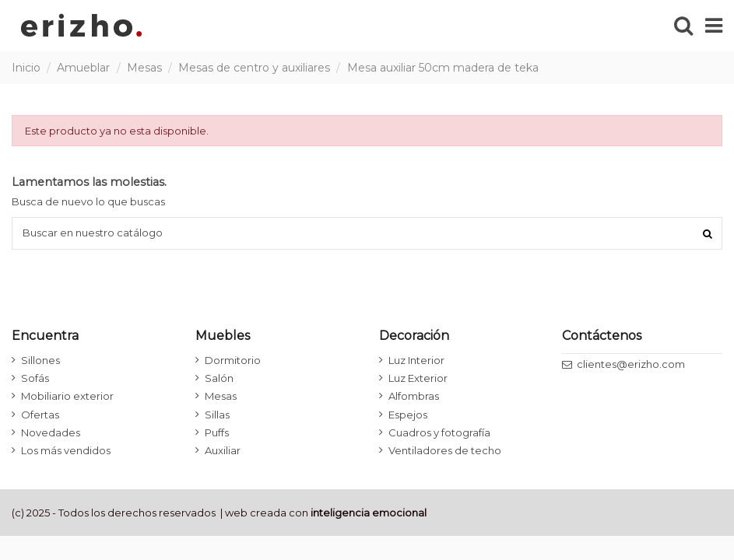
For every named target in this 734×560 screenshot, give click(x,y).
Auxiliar (223, 450)
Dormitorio (233, 360)
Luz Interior (416, 360)
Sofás (35, 378)
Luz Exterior (418, 378)
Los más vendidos (66, 450)
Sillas (217, 415)
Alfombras (414, 396)
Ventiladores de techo (445, 450)
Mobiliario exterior (67, 396)
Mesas (221, 396)
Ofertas (40, 415)
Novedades (51, 432)
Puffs (217, 432)
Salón (219, 378)
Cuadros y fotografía (439, 432)
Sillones (40, 360)
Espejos (408, 415)
